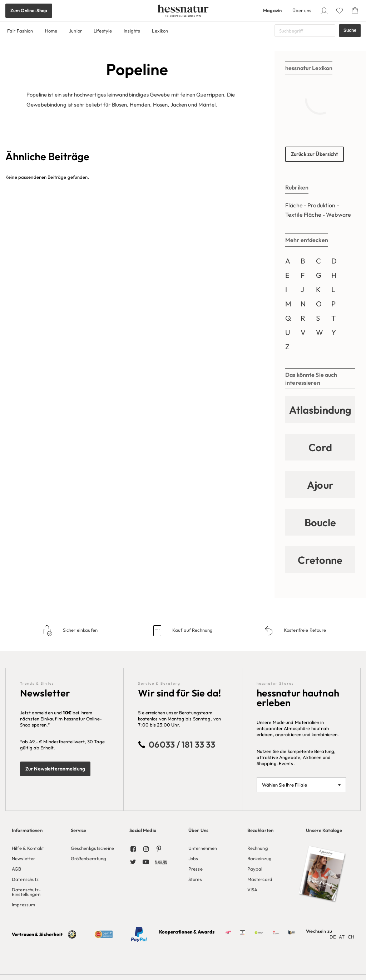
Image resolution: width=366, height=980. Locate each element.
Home (51, 31)
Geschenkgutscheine (92, 848)
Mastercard (260, 879)
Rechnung (258, 848)
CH (351, 937)
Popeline (37, 95)
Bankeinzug (259, 858)
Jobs (193, 858)
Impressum (23, 905)
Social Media (143, 830)
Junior (75, 31)
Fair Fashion (20, 31)
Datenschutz (25, 879)
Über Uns (198, 830)
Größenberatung (89, 858)
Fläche (294, 205)
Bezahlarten (260, 830)
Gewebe (160, 95)
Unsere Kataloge (324, 830)
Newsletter (23, 858)
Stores (195, 879)
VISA (253, 890)
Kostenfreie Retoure (305, 630)
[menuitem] (36, 865)
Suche (350, 30)
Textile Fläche (303, 215)
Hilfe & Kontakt (28, 848)
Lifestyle (103, 31)
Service (79, 830)
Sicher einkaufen (80, 630)
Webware (338, 215)
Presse (196, 869)
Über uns (302, 10)
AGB (16, 869)
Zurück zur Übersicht (315, 154)
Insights (132, 31)
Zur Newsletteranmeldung (55, 769)
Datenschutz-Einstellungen (26, 892)
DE (333, 937)
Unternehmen (203, 848)
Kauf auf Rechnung (192, 630)
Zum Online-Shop (29, 10)
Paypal (255, 869)
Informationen (27, 830)
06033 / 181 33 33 (182, 744)
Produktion (321, 205)
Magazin (272, 10)
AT (342, 937)
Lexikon (160, 31)
